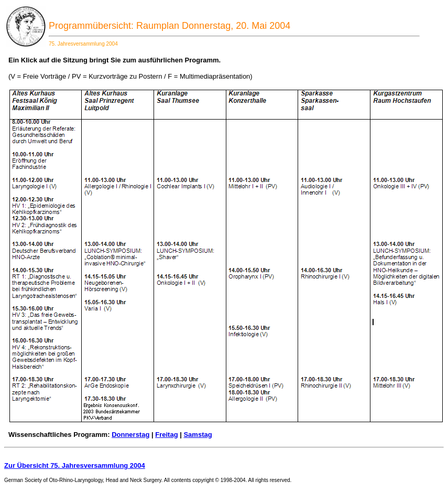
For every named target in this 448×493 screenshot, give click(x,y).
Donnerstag (130, 435)
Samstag (198, 435)
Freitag (166, 435)
